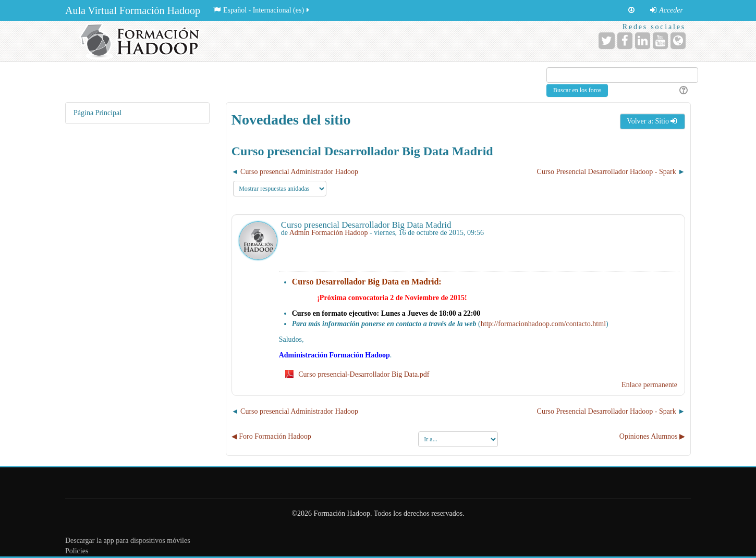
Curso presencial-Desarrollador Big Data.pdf (364, 374)
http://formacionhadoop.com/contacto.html (543, 324)
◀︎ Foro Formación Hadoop (271, 436)
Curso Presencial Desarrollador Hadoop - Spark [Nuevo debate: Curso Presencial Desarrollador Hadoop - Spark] (607, 172)
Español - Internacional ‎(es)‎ (262, 10)
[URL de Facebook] (625, 41)
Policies (77, 551)
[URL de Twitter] (607, 41)
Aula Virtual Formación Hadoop (133, 10)
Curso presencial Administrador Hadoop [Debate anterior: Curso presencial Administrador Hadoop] (299, 172)
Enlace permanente (649, 385)
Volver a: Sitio (653, 121)
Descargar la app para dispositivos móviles (128, 541)
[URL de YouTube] (660, 41)
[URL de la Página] (678, 41)
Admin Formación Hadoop (329, 233)
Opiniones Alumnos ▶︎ (652, 436)
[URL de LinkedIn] (643, 41)
